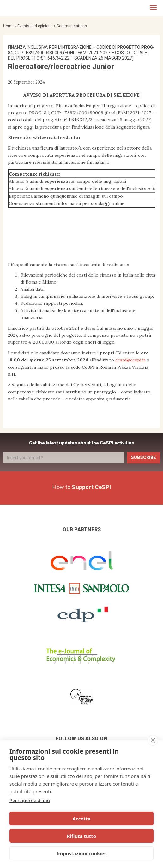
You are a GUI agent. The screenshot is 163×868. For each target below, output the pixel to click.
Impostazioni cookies (82, 853)
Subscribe (143, 457)
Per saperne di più (30, 800)
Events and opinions (35, 26)
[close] (153, 740)
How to (82, 487)
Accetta (82, 819)
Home (8, 26)
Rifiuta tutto (81, 836)
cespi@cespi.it (130, 360)
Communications (72, 26)
